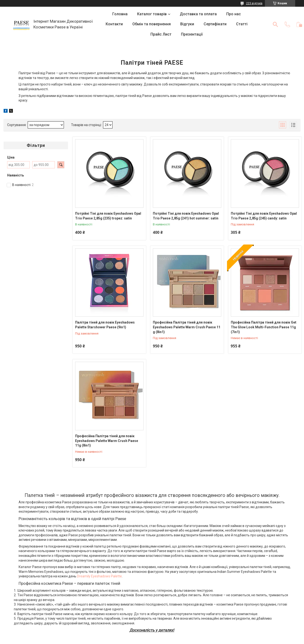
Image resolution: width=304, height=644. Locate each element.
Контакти (114, 24)
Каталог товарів (152, 14)
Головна (120, 14)
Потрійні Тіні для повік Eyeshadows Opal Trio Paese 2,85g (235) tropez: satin (108, 216)
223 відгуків (254, 3)
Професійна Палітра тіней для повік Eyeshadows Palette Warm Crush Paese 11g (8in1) (107, 441)
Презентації (192, 34)
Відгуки (187, 24)
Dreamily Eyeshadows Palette (99, 576)
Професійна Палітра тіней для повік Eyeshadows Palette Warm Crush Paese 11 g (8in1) (187, 327)
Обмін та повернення (152, 24)
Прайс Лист (161, 34)
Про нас (234, 14)
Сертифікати (215, 24)
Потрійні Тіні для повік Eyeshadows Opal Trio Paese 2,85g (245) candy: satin (264, 216)
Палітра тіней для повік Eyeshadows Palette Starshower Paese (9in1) (105, 325)
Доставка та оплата (198, 14)
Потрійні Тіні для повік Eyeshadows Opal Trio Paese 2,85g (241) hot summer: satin (186, 216)
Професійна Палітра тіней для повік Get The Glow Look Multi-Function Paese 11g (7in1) (264, 327)
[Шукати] (275, 24)
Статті (242, 24)
